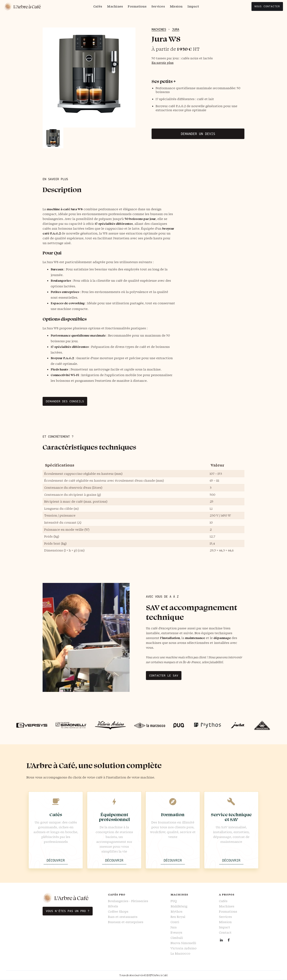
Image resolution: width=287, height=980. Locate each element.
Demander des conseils (65, 401)
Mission (176, 6)
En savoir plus (163, 63)
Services (158, 6)
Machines (115, 6)
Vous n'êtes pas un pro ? (68, 911)
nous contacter (267, 6)
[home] (22, 6)
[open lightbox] (89, 77)
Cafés (98, 6)
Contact (225, 932)
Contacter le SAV (164, 676)
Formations (137, 6)
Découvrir (56, 860)
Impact (193, 6)
